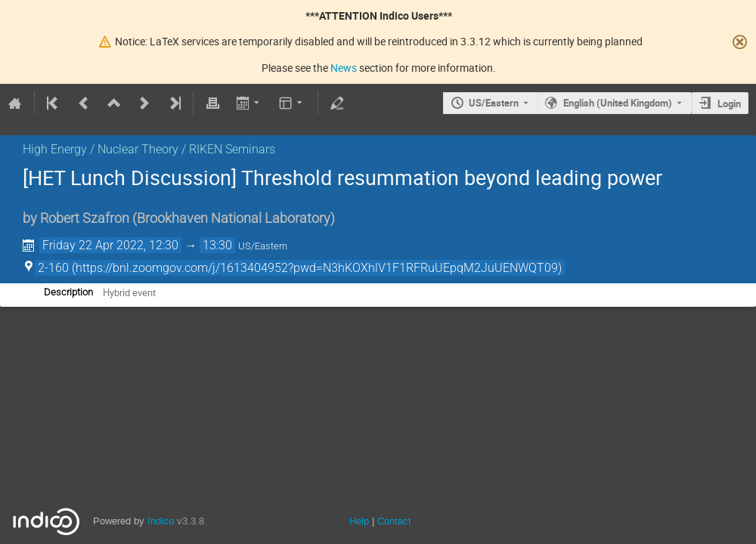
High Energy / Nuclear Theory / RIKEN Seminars (149, 149)
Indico (161, 521)
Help (359, 521)
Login (729, 104)
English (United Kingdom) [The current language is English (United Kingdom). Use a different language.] (618, 103)
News (344, 68)
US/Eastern (494, 103)
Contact (394, 521)
